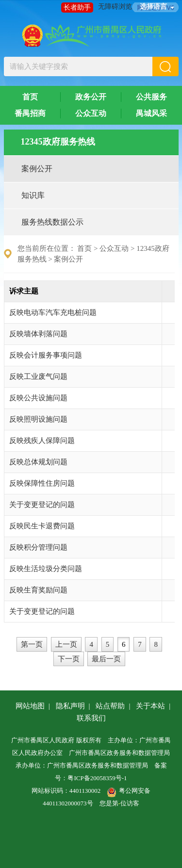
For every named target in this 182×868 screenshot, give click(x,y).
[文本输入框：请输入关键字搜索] (78, 66)
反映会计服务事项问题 (46, 355)
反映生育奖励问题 (38, 590)
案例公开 (37, 169)
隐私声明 (70, 706)
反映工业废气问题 (38, 377)
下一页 (69, 659)
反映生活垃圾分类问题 (46, 569)
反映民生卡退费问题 (42, 526)
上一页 (66, 644)
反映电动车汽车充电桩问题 (53, 312)
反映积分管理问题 (38, 547)
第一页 (32, 644)
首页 (30, 97)
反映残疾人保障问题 (42, 441)
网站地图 (30, 706)
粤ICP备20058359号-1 (97, 778)
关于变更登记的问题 (42, 505)
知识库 (33, 195)
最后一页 (106, 659)
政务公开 (91, 97)
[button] (165, 66)
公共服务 (151, 97)
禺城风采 (151, 113)
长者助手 (77, 8)
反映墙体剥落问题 (38, 334)
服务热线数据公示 (52, 222)
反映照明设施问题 (38, 419)
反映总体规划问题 (38, 462)
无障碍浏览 (115, 7)
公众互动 (91, 113)
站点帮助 (110, 706)
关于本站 (150, 706)
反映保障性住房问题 (42, 483)
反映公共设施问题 (38, 398)
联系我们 (91, 718)
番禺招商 (30, 113)
